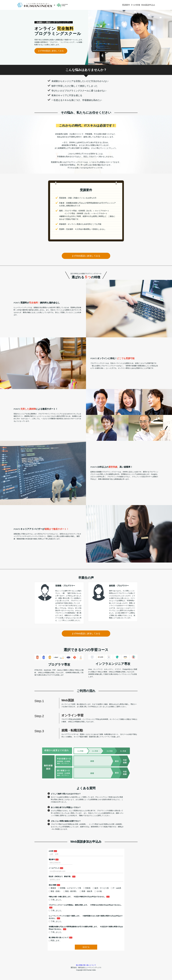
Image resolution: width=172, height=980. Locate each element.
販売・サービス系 (101, 888)
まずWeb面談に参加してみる (51, 51)
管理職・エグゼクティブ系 (70, 888)
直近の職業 (53, 885)
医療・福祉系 (86, 891)
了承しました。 (56, 900)
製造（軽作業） (71, 891)
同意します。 (55, 940)
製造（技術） (55, 891)
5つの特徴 (136, 5)
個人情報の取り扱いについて (59, 937)
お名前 (51, 851)
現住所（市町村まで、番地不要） (60, 876)
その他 (98, 891)
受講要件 (126, 5)
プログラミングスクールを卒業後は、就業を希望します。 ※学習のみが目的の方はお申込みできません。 (86, 905)
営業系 (87, 888)
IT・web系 (116, 888)
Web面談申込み (148, 5)
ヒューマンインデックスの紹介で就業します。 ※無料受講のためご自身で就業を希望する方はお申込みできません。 (86, 917)
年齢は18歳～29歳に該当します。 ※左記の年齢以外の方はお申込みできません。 (77, 897)
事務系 (52, 888)
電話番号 (52, 859)
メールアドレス (54, 868)
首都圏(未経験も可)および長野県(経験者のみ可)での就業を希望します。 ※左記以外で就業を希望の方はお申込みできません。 (86, 928)
